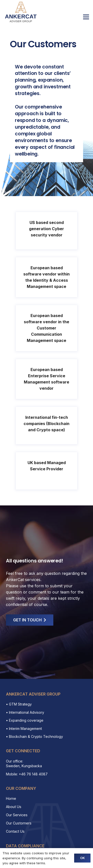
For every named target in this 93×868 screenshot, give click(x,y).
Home (11, 798)
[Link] (21, 12)
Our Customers (19, 823)
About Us (14, 807)
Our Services (17, 815)
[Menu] (86, 17)
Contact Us (15, 831)
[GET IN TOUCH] (30, 620)
